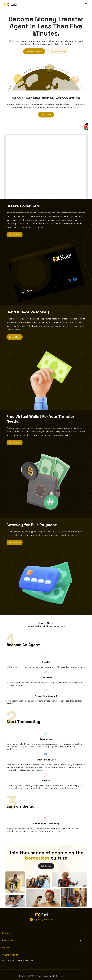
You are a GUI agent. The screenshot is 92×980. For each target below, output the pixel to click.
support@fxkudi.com (44, 920)
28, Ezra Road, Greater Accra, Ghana (18, 960)
